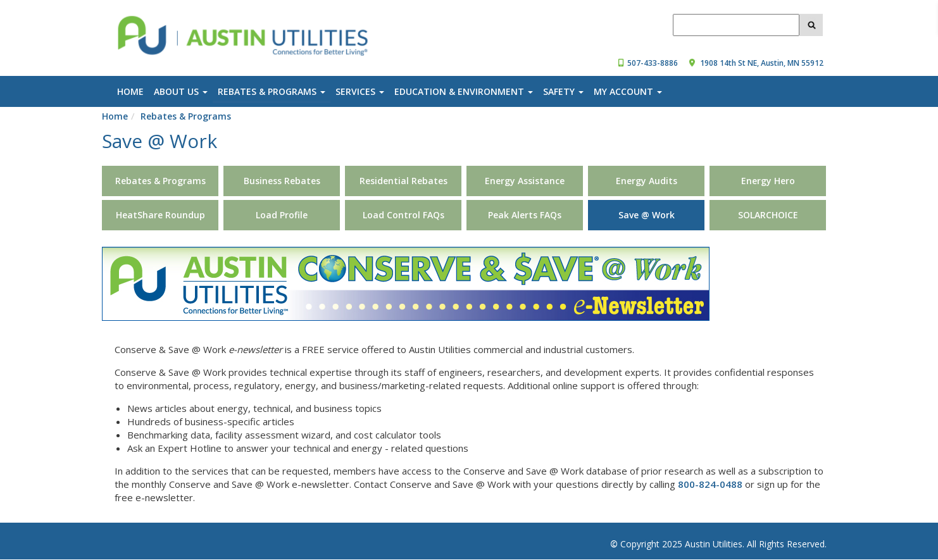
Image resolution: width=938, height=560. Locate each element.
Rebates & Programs (272, 91)
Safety (563, 91)
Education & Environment (464, 91)
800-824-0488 (710, 484)
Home (130, 91)
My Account (628, 91)
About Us (181, 91)
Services (360, 91)
